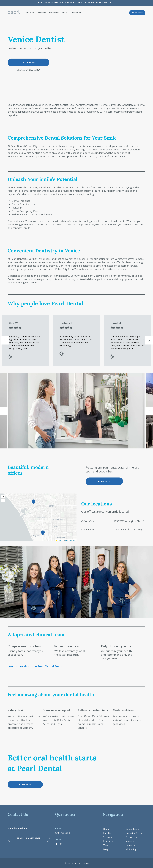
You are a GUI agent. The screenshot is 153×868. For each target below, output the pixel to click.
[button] (43, 535)
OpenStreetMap (71, 542)
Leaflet (59, 542)
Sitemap (85, 863)
